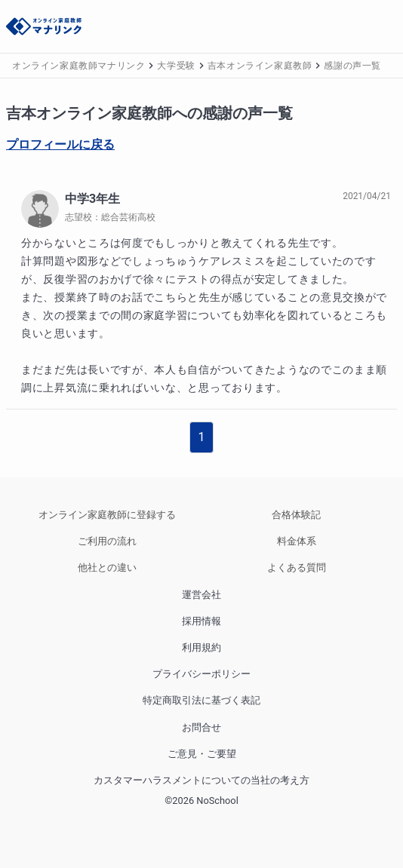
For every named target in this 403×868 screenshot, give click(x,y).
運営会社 (201, 595)
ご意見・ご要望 (202, 754)
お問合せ (201, 727)
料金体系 (297, 541)
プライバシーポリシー (201, 674)
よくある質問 (297, 567)
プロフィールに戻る (60, 144)
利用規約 (201, 647)
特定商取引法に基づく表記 (201, 700)
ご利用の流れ (107, 541)
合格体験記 (296, 515)
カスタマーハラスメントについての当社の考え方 (201, 780)
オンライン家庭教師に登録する (107, 515)
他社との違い (107, 567)
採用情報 (201, 621)
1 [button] (202, 437)
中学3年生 (92, 199)
